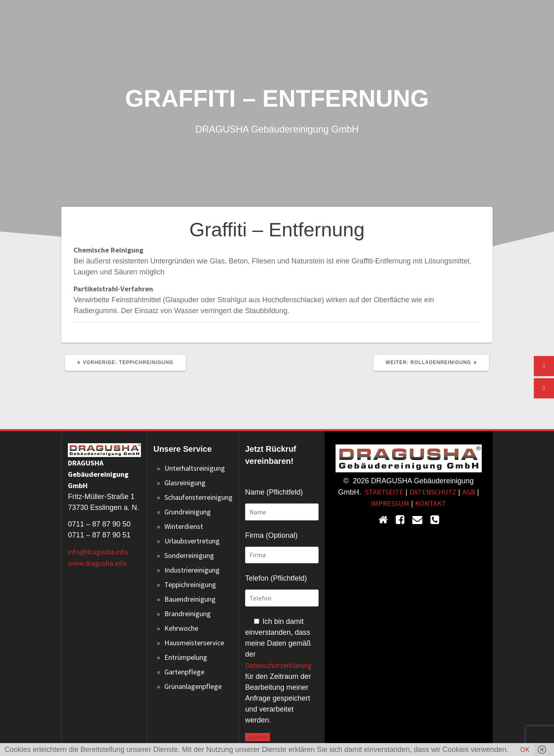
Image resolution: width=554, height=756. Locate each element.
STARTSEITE (384, 492)
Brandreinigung (188, 614)
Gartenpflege (184, 672)
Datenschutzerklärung (278, 665)
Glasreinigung (185, 483)
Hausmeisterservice (194, 643)
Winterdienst (184, 526)
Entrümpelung (186, 657)
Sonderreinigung (189, 555)
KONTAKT (431, 503)
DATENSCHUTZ (433, 492)
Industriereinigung (192, 570)
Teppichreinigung (190, 584)
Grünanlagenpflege (193, 686)
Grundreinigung (188, 512)
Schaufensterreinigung (198, 497)
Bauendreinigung (190, 599)
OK (525, 749)
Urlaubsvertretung (192, 541)
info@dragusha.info (98, 552)
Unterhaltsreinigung (195, 468)
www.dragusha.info (97, 563)
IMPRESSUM (390, 503)
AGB (469, 492)
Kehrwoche (181, 628)
